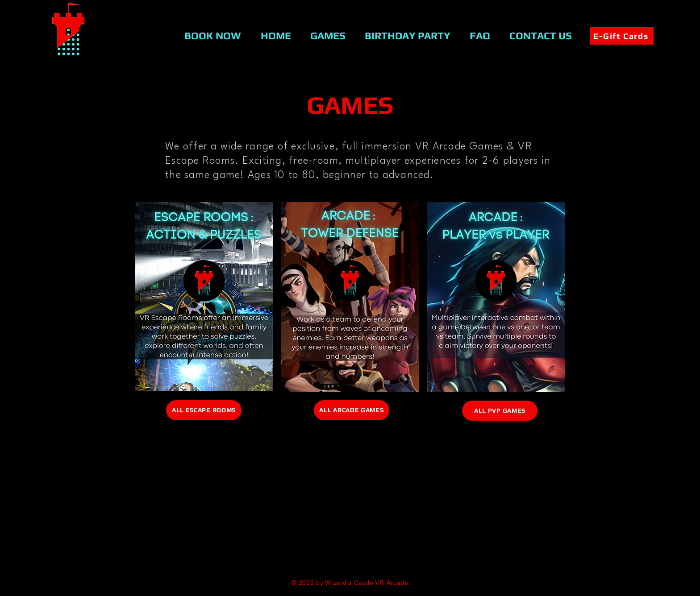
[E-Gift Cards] (622, 36)
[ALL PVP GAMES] (500, 411)
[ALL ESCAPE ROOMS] (204, 410)
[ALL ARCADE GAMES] (352, 410)
